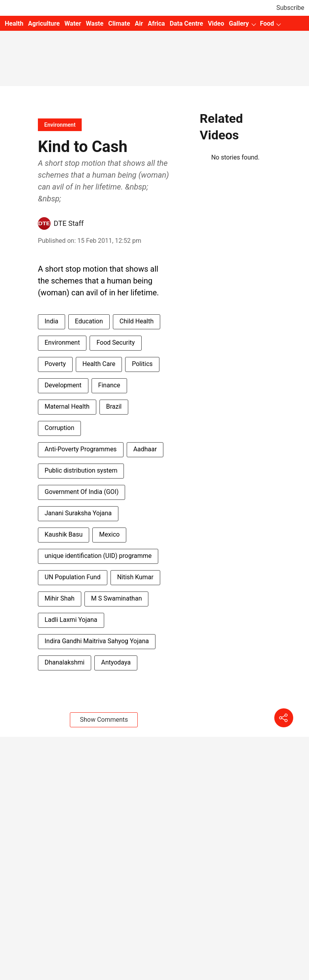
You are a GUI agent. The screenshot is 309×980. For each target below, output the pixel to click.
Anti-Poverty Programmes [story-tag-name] (81, 449)
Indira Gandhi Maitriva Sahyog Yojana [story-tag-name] (97, 641)
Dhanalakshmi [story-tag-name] (65, 662)
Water (73, 23)
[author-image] (44, 223)
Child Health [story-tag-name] (137, 321)
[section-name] (60, 125)
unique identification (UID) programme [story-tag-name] (98, 556)
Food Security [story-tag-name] (115, 343)
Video (216, 23)
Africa (156, 23)
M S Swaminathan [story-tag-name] (117, 598)
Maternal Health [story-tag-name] (67, 406)
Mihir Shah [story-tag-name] (60, 598)
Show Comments (104, 720)
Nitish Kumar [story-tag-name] (135, 577)
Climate (119, 23)
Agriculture (44, 23)
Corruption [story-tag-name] (59, 428)
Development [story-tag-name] (63, 385)
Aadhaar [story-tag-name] (145, 449)
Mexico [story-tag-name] (109, 534)
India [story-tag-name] (51, 321)
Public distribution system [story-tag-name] (81, 470)
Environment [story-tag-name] (62, 343)
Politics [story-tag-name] (142, 364)
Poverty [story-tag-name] (55, 364)
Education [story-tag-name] (89, 321)
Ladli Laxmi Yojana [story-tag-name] (71, 620)
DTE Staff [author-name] (69, 223)
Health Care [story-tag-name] (99, 364)
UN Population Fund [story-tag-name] (73, 577)
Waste (95, 23)
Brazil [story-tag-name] (114, 406)
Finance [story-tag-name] (109, 385)
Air (139, 23)
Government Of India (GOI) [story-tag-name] (81, 492)
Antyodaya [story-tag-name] (116, 662)
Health (14, 23)
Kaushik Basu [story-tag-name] (64, 534)
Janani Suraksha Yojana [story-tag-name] (78, 513)
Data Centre (186, 23)
